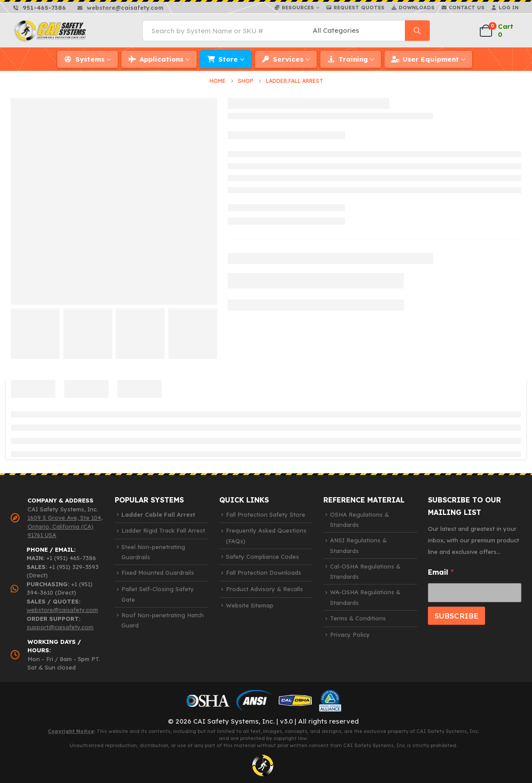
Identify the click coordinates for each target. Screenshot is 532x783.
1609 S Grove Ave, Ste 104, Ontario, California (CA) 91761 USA (65, 526)
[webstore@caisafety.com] (120, 8)
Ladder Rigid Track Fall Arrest (163, 530)
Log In (509, 8)
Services (288, 59)
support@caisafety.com (60, 627)
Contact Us (467, 8)
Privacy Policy (350, 634)
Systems (90, 59)
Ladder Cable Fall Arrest (158, 514)
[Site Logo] (50, 31)
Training (353, 59)
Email (441, 572)
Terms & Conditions (358, 618)
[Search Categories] (357, 31)
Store (228, 59)
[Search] (417, 31)
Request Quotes (359, 8)
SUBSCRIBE (456, 615)
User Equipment (431, 59)
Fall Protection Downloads (264, 573)
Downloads (417, 8)
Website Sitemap (250, 605)
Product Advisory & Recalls (264, 589)
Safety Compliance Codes (262, 557)
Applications (161, 59)
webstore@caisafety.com (62, 610)
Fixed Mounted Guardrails (158, 573)
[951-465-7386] (40, 8)
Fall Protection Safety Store (266, 514)
